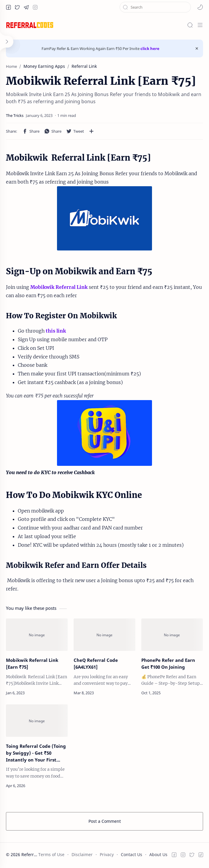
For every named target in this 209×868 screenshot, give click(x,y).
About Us (158, 854)
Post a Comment (105, 821)
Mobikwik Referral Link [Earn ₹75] (32, 663)
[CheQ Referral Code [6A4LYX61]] (104, 635)
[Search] (190, 25)
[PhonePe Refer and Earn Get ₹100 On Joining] (172, 635)
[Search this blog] (155, 7)
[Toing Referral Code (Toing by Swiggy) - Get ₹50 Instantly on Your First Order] (37, 721)
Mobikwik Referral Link (59, 287)
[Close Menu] (197, 48)
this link (56, 331)
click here (150, 48)
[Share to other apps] (91, 131)
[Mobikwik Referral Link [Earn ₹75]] (37, 635)
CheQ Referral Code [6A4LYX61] (96, 663)
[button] (8, 7)
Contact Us (132, 854)
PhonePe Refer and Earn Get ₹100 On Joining (168, 663)
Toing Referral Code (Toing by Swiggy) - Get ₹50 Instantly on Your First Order (36, 753)
